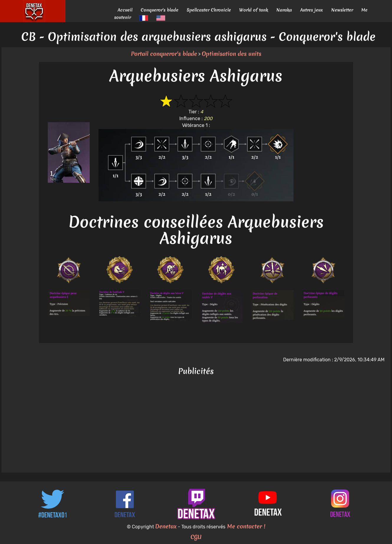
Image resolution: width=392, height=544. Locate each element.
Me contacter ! (245, 526)
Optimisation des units (232, 54)
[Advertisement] (196, 425)
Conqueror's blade (160, 10)
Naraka (284, 10)
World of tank (254, 10)
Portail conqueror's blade (164, 54)
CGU (196, 537)
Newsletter (342, 10)
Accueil (125, 10)
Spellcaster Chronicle (209, 10)
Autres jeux (312, 10)
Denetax (166, 526)
